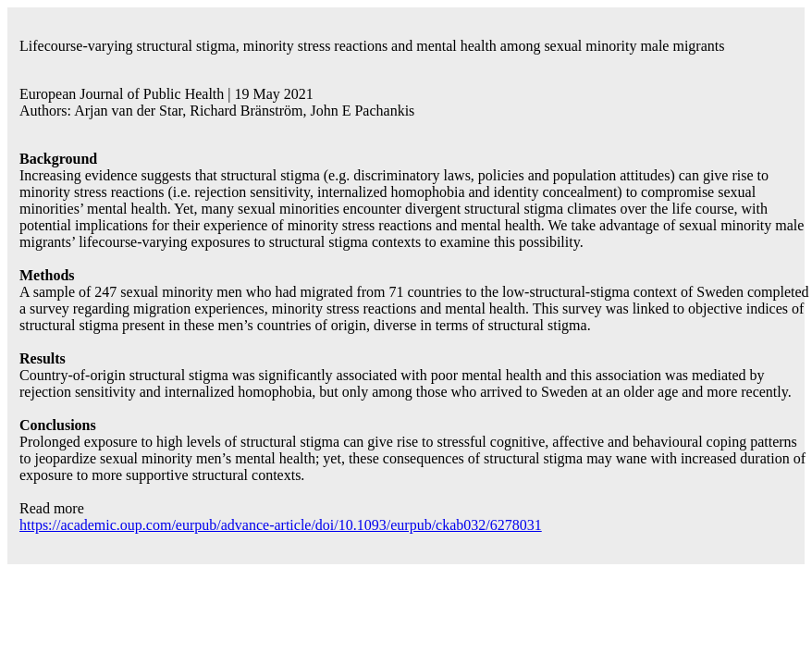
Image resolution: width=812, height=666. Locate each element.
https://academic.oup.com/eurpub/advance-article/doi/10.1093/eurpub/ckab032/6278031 (281, 525)
